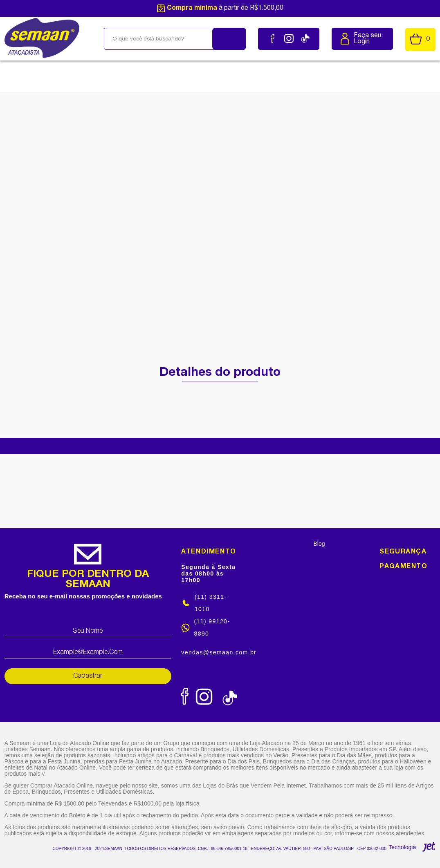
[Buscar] (229, 39)
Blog (319, 544)
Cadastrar (88, 676)
